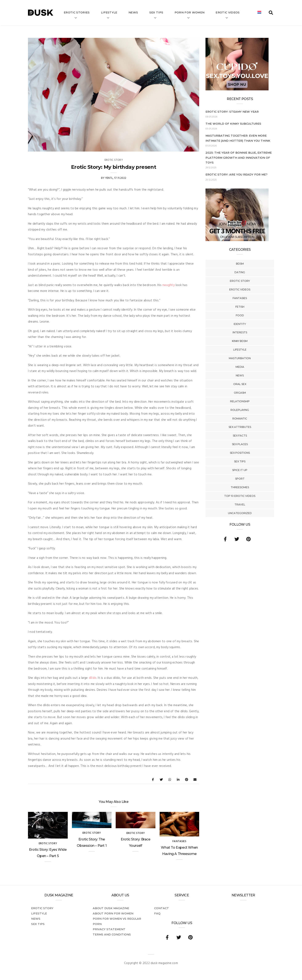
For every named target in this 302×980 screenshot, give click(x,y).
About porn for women (113, 913)
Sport (240, 479)
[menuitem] (259, 13)
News (133, 12)
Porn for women (190, 12)
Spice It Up (240, 470)
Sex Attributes (240, 427)
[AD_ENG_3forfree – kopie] (237, 240)
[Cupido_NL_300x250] (237, 90)
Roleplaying (240, 410)
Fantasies (240, 298)
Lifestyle (109, 12)
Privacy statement (109, 929)
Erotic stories (77, 12)
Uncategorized (240, 513)
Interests (240, 332)
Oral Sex (240, 384)
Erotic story (240, 281)
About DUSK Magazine (111, 908)
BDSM (240, 264)
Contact (162, 908)
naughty (169, 285)
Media (240, 367)
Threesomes (240, 487)
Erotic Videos (240, 290)
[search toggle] (271, 13)
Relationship (240, 401)
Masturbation (240, 358)
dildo (93, 678)
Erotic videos (228, 12)
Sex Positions (240, 453)
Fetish (240, 307)
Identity (240, 324)
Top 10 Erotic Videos (240, 496)
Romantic (240, 419)
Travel (240, 505)
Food (240, 315)
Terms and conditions (112, 934)
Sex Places (240, 444)
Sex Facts (240, 436)
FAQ (157, 913)
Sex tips (156, 12)
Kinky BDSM (240, 341)
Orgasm (240, 393)
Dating (240, 272)
